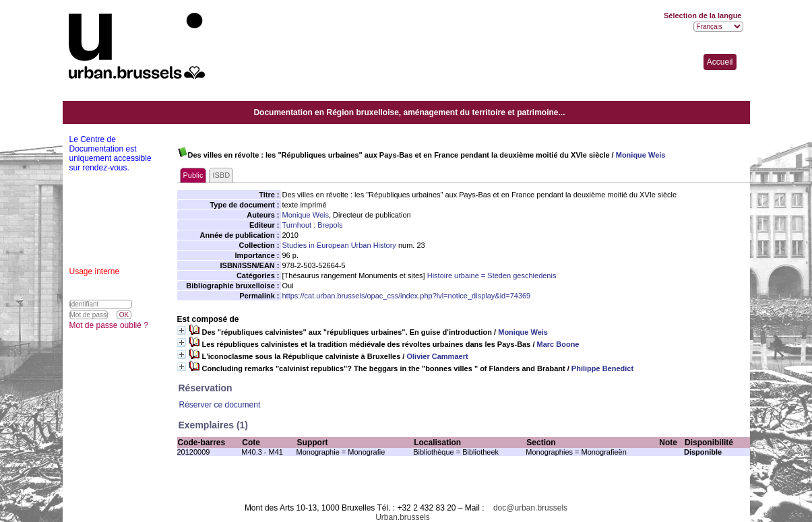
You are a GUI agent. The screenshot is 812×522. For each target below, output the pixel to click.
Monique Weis (641, 155)
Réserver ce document (220, 405)
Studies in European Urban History (339, 245)
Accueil (720, 62)
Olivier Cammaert (437, 356)
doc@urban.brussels (530, 508)
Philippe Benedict (602, 368)
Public (193, 175)
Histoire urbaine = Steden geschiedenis (492, 275)
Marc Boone (558, 344)
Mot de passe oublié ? (109, 325)
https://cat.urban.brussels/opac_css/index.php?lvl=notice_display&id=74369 (407, 296)
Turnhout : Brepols (313, 225)
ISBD (221, 175)
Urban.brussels (403, 517)
